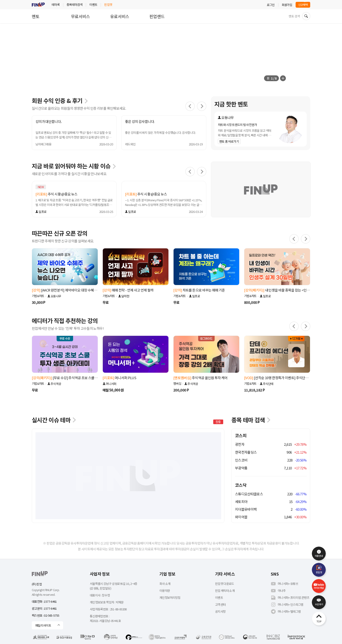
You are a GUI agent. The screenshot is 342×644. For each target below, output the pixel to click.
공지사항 (220, 611)
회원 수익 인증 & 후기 (60, 100)
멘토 (36, 16)
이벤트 (93, 5)
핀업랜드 (157, 16)
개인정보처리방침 (170, 598)
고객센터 (220, 604)
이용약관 (165, 591)
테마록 (56, 5)
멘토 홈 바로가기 (229, 141)
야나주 (278, 591)
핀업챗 (108, 5)
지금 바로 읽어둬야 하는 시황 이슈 (74, 166)
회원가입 (287, 5)
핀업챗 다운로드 (225, 584)
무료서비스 (81, 16)
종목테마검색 (74, 5)
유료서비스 (120, 16)
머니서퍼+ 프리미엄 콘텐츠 (290, 598)
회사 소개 (165, 584)
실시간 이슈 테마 (54, 420)
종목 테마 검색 (251, 420)
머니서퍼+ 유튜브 (284, 584)
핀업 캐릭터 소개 (225, 591)
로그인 (271, 5)
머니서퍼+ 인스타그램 (287, 605)
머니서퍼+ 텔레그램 (286, 612)
